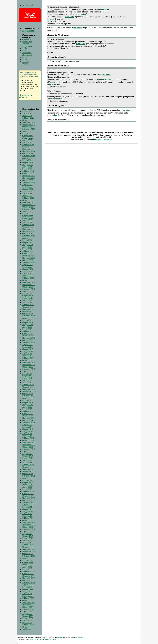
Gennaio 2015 (28, 414)
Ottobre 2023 (28, 180)
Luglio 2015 (27, 400)
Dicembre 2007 (28, 603)
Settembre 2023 (29, 182)
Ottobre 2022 (28, 207)
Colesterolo (27, 39)
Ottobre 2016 (28, 367)
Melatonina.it (28, 5)
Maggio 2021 (28, 245)
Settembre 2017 (29, 342)
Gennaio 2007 (28, 627)
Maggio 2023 (28, 191)
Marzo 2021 (27, 249)
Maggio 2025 (28, 138)
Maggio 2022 (28, 218)
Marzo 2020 (27, 276)
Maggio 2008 (28, 591)
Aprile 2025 (27, 140)
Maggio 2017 (28, 351)
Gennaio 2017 (28, 360)
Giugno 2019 (28, 296)
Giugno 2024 (28, 162)
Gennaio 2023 (28, 200)
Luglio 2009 (27, 560)
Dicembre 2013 (28, 442)
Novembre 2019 (29, 285)
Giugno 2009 (28, 563)
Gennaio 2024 (28, 173)
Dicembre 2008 (28, 576)
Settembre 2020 (29, 262)
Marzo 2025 (27, 142)
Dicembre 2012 (28, 469)
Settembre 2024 (29, 156)
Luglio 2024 (27, 160)
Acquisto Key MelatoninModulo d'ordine (30, 15)
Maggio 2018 (28, 325)
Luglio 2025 (27, 133)
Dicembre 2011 (28, 496)
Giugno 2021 (28, 242)
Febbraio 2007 (28, 625)
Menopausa (27, 53)
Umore (25, 64)
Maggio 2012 (28, 485)
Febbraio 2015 (28, 411)
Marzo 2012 (27, 489)
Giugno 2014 (28, 429)
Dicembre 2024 (28, 149)
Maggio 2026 (28, 111)
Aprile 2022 (27, 220)
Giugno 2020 (28, 269)
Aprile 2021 (27, 247)
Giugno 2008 (28, 589)
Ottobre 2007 (28, 607)
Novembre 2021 (29, 231)
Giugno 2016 (28, 376)
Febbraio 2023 (28, 198)
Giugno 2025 (28, 136)
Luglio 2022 (27, 213)
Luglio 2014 (27, 427)
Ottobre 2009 (28, 554)
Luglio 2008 (27, 587)
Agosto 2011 (27, 505)
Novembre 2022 (29, 205)
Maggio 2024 (28, 165)
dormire (51, 19)
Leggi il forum (28, 31)
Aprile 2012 (27, 487)
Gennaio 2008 (28, 600)
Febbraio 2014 (28, 438)
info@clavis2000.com (103, 140)
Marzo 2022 (27, 222)
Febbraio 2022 (28, 225)
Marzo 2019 (27, 302)
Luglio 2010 (27, 534)
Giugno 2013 (28, 456)
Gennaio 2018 (28, 334)
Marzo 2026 (27, 116)
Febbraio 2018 (28, 331)
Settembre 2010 (29, 529)
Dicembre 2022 (28, 202)
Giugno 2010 (28, 536)
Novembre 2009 (29, 551)
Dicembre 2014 (28, 416)
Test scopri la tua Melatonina (25, 96)
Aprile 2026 (27, 113)
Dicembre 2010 (28, 523)
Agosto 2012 (27, 478)
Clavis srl (45, 637)
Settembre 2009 (29, 556)
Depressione (27, 42)
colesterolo (105, 9)
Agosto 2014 (27, 425)
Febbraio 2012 (28, 491)
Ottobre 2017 (28, 340)
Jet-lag (25, 48)
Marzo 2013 (27, 462)
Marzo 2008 (27, 596)
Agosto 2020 (27, 265)
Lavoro (25, 50)
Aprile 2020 (27, 274)
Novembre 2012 (29, 471)
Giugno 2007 (28, 616)
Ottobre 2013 (28, 447)
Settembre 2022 (29, 209)
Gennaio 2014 (28, 440)
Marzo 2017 (27, 356)
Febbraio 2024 (28, 171)
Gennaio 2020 (28, 280)
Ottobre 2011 (28, 500)
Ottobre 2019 (28, 287)
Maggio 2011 (28, 511)
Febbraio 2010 (28, 545)
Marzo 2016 (27, 382)
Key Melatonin (79, 637)
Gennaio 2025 (28, 147)
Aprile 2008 (27, 594)
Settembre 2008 (29, 583)
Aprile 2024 (27, 167)
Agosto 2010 (27, 531)
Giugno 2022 (28, 216)
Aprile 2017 (27, 354)
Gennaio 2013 (28, 467)
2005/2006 (27, 629)
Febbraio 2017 (28, 358)
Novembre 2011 (29, 498)
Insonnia (26, 44)
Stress (25, 59)
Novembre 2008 (29, 578)
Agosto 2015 (27, 398)
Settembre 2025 (29, 129)
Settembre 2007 (29, 609)
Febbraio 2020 (28, 278)
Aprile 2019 (27, 300)
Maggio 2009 (28, 565)
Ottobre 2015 (28, 394)
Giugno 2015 (28, 402)
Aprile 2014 (27, 434)
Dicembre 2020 (28, 256)
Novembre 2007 (29, 605)
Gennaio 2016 (28, 387)
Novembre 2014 (29, 418)
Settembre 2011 (29, 503)
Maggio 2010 (28, 538)
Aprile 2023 (27, 193)
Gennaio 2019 (28, 307)
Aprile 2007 (27, 620)
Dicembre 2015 (28, 389)
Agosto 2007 (27, 611)
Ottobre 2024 (28, 153)
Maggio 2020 (28, 271)
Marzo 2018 (27, 329)
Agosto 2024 (27, 158)
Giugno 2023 (28, 189)
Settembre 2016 (29, 369)
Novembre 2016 (29, 365)
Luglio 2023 (27, 187)
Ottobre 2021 (28, 234)
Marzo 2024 (27, 169)
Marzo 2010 (27, 543)
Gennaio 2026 (28, 120)
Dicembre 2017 (28, 336)
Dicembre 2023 (28, 176)
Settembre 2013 (29, 449)
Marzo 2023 (27, 196)
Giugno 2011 (27, 509)
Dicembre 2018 (28, 309)
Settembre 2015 (29, 396)
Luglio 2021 (27, 240)
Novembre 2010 (29, 525)
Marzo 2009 (27, 569)
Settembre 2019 (29, 289)
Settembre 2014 (29, 422)
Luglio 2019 (27, 294)
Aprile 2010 (27, 540)
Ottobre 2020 (28, 260)
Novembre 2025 (29, 125)
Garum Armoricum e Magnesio (39, 639)
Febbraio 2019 (28, 305)
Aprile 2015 (27, 407)
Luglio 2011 (27, 507)
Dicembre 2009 (28, 549)
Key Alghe (53, 639)
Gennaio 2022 (28, 227)
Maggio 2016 (28, 378)
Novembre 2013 (29, 445)
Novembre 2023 (29, 178)
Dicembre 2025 (28, 122)
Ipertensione (27, 46)
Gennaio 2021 (28, 254)
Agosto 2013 (27, 451)
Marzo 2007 (27, 623)
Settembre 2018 (29, 316)
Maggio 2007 (28, 618)
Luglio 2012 (27, 480)
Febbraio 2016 (28, 385)
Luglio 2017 (27, 347)
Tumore (25, 62)
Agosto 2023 (27, 185)
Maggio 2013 (28, 458)
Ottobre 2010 (28, 527)
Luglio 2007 (27, 614)
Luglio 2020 (27, 267)
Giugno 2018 (28, 322)
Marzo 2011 (27, 516)
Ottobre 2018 (28, 314)
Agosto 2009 (27, 558)
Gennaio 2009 (28, 574)
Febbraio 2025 (28, 145)
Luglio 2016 (27, 374)
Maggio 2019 (28, 298)
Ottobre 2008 (28, 580)
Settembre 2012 (29, 476)
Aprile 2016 (27, 380)
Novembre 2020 (29, 258)
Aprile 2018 (27, 327)
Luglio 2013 (27, 454)
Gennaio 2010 (28, 547)
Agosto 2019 (27, 291)
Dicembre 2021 (28, 229)
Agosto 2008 (27, 585)
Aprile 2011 (27, 514)
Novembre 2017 (29, 338)
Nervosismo (27, 55)
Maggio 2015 (28, 405)
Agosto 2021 (27, 238)
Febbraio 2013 (28, 465)
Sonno (25, 57)
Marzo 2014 (27, 436)
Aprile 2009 (27, 567)
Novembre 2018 (29, 311)
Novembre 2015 (29, 391)
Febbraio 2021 (28, 251)
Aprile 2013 (27, 460)
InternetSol (60, 637)
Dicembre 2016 (28, 362)
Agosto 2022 (27, 211)
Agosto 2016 (27, 371)
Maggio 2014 (28, 431)
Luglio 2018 (27, 320)
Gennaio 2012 (28, 494)
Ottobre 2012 (28, 474)
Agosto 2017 (27, 345)
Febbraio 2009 (28, 571)
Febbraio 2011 (28, 518)
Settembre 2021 (29, 236)
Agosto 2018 (27, 318)
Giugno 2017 (28, 349)
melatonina (81, 14)
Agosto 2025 (27, 131)
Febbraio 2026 (28, 118)
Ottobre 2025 (28, 127)
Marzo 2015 (27, 409)
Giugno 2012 (28, 483)
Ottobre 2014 (28, 420)
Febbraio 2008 (28, 598)
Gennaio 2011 (28, 520)
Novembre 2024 (29, 151)
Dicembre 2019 (28, 282)
